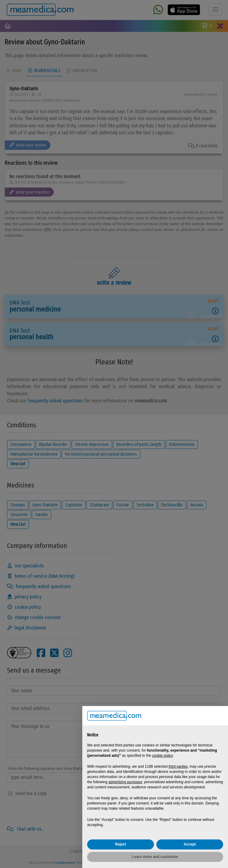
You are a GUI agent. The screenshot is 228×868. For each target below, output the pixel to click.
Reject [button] (121, 844)
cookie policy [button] (162, 756)
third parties (178, 766)
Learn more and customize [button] (155, 857)
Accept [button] (190, 844)
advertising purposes (125, 782)
